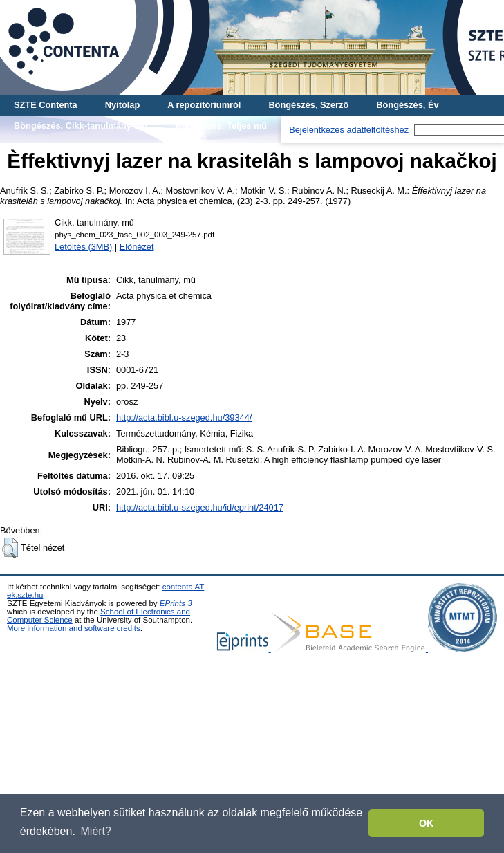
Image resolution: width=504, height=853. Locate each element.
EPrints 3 (176, 603)
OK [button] (427, 823)
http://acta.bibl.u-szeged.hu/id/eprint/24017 (200, 507)
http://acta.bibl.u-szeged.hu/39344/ (184, 418)
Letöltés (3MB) (83, 247)
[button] (10, 548)
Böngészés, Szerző (308, 105)
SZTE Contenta (46, 105)
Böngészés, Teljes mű (221, 126)
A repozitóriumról (204, 105)
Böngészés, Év (407, 105)
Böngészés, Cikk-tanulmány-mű (81, 126)
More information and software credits (74, 628)
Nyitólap (122, 105)
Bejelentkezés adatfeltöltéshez (349, 130)
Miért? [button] (96, 831)
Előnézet (137, 247)
